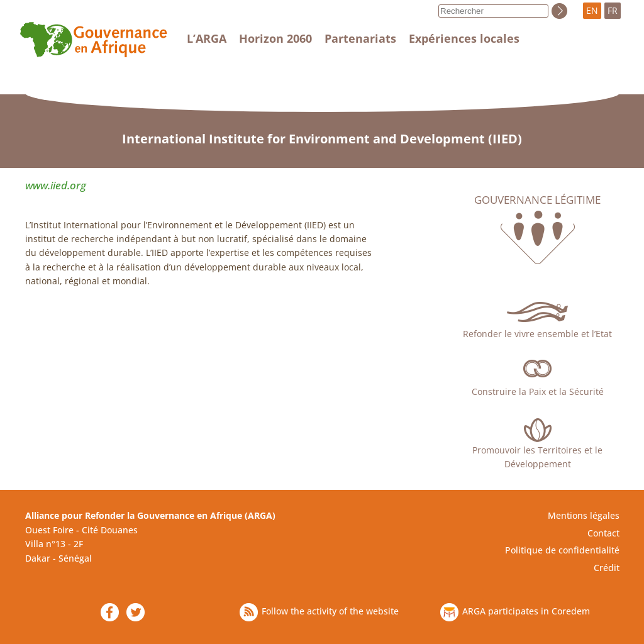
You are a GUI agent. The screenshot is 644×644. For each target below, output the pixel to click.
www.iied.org (56, 185)
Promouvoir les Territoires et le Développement (537, 457)
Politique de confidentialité (562, 550)
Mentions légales (584, 515)
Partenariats (360, 38)
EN (592, 10)
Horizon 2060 (275, 38)
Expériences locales (464, 38)
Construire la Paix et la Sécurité (538, 391)
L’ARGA (207, 38)
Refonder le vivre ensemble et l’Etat (537, 334)
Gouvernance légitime (537, 200)
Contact (603, 533)
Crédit (607, 568)
